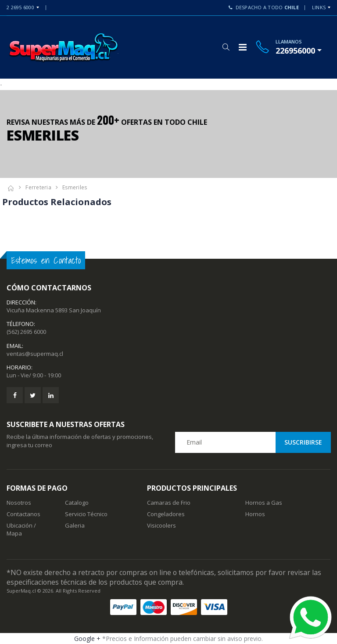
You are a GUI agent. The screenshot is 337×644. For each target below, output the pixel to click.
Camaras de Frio (169, 503)
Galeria (75, 525)
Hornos (255, 514)
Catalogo (77, 503)
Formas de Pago (37, 488)
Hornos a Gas (264, 503)
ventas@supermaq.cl (35, 354)
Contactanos (23, 514)
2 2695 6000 (20, 7)
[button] (226, 47)
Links (319, 7)
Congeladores (166, 514)
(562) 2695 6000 (26, 332)
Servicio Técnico (86, 514)
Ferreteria (38, 187)
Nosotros (19, 503)
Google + (87, 639)
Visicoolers (161, 525)
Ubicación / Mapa (21, 529)
